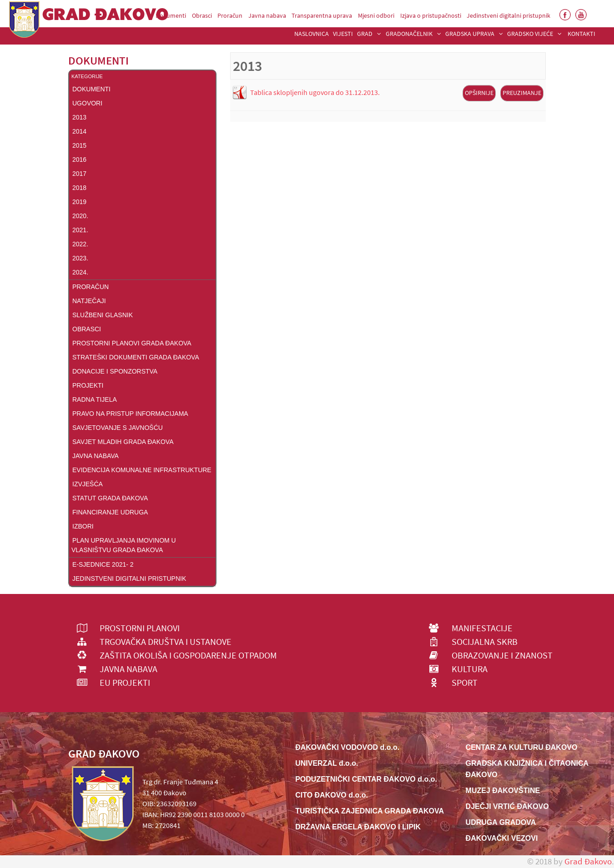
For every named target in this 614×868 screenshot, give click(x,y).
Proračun (91, 287)
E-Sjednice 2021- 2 (103, 564)
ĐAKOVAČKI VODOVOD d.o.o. (347, 747)
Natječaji (89, 301)
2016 (79, 160)
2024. (80, 272)
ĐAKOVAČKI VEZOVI (502, 838)
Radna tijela (95, 399)
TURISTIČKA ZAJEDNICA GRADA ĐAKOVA (370, 811)
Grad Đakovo (588, 861)
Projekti (88, 385)
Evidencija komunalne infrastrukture (142, 470)
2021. (80, 230)
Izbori (83, 526)
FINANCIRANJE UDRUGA (110, 512)
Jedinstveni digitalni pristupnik (129, 579)
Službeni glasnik (103, 315)
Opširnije (479, 93)
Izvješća (88, 484)
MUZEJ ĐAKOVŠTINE (503, 791)
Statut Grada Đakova (110, 498)
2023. (80, 258)
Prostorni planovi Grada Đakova (132, 343)
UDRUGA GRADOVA (501, 822)
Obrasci (87, 329)
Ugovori (87, 103)
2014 (79, 131)
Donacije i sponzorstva (115, 371)
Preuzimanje (522, 93)
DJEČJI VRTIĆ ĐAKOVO (507, 806)
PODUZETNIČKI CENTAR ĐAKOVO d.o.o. (366, 779)
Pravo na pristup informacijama (130, 414)
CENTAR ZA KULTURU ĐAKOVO (522, 747)
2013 (79, 117)
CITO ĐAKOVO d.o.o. (332, 795)
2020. (80, 216)
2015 (79, 145)
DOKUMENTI (91, 89)
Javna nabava (96, 456)
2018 (79, 188)
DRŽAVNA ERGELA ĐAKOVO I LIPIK (358, 827)
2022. (80, 244)
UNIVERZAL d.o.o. (327, 763)
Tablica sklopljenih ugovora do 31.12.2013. (315, 92)
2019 (79, 202)
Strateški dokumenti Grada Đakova (136, 357)
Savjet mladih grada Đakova (123, 442)
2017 (79, 174)
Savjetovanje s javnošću (118, 428)
